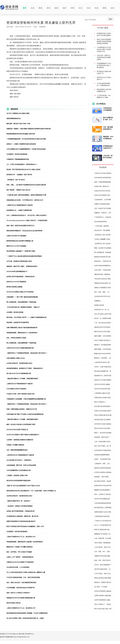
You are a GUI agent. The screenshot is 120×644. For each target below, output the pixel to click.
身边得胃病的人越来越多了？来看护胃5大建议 (21, 251)
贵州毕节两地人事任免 (13, 603)
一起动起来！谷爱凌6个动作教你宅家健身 (19, 506)
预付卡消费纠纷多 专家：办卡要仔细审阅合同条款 (108, 119)
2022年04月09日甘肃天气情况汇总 (17, 430)
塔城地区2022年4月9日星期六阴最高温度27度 (21, 598)
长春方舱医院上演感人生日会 (16, 358)
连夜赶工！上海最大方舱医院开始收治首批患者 (21, 144)
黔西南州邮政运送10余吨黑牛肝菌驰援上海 (20, 241)
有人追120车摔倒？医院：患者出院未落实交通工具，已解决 (25, 618)
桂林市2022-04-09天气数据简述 (16, 282)
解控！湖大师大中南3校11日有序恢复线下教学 (21, 424)
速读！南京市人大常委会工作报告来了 (18, 593)
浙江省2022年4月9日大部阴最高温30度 (19, 373)
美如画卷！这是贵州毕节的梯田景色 (18, 322)
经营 (72, 8)
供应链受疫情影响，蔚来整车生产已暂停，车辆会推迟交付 (25, 368)
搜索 (110, 19)
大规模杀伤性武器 (31, 104)
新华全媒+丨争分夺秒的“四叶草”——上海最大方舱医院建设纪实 (26, 317)
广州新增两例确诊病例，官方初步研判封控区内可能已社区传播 (26, 139)
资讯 (48, 8)
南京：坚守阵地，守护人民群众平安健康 (19, 552)
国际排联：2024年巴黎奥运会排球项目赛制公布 (108, 138)
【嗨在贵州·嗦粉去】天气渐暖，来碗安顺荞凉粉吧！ (23, 379)
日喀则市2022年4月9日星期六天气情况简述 (20, 562)
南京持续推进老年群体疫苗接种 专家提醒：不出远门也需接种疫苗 (27, 613)
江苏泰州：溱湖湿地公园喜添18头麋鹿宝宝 (20, 440)
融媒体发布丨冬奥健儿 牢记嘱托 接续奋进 (19, 547)
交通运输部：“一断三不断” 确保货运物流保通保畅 (22, 297)
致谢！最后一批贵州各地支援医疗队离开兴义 (20, 226)
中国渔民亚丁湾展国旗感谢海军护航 (18, 159)
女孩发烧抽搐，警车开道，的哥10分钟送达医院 (21, 465)
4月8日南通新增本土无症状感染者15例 (19, 470)
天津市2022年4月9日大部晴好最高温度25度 (20, 348)
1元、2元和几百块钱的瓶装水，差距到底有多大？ (22, 164)
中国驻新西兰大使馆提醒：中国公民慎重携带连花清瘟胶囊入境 (26, 399)
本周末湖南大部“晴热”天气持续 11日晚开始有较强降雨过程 (25, 414)
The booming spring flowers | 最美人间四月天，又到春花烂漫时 (27, 220)
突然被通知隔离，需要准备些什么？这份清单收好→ (23, 333)
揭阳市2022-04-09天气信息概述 (16, 246)
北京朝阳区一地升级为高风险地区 (17, 154)
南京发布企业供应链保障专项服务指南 (18, 481)
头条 (32, 8)
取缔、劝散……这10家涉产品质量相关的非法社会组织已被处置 (26, 185)
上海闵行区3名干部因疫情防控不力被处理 (19, 205)
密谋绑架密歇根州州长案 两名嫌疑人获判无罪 (21, 134)
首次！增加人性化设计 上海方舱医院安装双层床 (21, 583)
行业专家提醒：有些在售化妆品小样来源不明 (20, 588)
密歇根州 (18, 104)
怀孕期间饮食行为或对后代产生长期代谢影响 (108, 147)
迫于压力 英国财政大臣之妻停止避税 (18, 113)
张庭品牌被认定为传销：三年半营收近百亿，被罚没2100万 (25, 200)
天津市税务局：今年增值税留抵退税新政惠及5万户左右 (108, 109)
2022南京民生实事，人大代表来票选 (18, 567)
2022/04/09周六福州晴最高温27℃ (17, 271)
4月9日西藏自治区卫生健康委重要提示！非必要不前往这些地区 (26, 149)
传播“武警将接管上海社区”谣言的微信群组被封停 (22, 328)
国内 (56, 8)
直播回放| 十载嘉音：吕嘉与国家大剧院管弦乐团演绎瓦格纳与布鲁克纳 (29, 129)
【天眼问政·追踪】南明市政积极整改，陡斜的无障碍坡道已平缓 (26, 195)
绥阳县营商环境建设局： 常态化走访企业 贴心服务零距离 (24, 231)
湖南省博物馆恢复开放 (13, 118)
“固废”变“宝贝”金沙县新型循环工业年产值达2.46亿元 (23, 486)
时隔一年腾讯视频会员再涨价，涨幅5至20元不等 (22, 409)
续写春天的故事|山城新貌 (14, 287)
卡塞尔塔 (23, 104)
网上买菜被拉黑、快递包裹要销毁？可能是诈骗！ (22, 302)
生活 (80, 8)
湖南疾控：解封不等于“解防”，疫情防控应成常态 (22, 266)
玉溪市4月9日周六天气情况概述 (16, 236)
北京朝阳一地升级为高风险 (15, 312)
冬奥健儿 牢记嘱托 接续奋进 (15, 445)
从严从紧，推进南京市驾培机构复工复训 (19, 261)
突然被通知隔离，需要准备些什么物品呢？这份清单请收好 (25, 542)
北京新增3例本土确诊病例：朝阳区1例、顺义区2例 (22, 516)
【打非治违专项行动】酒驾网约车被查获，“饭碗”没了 (23, 307)
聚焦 (40, 8)
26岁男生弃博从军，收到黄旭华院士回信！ (20, 363)
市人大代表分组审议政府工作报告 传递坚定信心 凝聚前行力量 (26, 572)
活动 (88, 8)
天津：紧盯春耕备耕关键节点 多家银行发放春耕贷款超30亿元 (108, 128)
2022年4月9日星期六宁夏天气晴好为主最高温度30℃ (23, 435)
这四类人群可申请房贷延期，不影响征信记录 (20, 277)
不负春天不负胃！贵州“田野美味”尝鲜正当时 (20, 394)
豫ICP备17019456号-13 (26, 634)
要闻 (104, 8)
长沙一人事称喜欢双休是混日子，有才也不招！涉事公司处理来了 (27, 215)
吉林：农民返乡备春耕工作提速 (16, 338)
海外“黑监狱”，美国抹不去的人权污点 (18, 190)
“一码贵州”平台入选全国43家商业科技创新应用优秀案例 (24, 256)
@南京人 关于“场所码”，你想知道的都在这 (20, 557)
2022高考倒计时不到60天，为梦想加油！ (19, 460)
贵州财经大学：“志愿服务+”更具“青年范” (19, 175)
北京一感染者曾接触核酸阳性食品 (17, 450)
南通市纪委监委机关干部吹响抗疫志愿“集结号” (21, 521)
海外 (64, 8)
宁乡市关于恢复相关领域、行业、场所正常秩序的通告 (23, 577)
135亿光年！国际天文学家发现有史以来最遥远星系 (108, 157)
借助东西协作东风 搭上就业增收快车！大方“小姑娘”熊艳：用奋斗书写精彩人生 (31, 491)
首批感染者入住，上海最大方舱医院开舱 (19, 210)
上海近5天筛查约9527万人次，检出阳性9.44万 (21, 537)
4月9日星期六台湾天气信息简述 (16, 389)
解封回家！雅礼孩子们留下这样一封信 (18, 124)
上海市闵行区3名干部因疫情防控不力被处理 (20, 455)
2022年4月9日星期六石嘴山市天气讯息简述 (20, 292)
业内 (112, 8)
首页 (24, 8)
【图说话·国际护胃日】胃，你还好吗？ (19, 501)
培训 (96, 8)
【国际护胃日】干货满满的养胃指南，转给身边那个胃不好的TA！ (27, 353)
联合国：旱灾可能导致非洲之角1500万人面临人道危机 (23, 169)
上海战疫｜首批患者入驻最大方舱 (17, 475)
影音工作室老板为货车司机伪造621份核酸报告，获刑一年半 (25, 526)
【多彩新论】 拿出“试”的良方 (16, 180)
